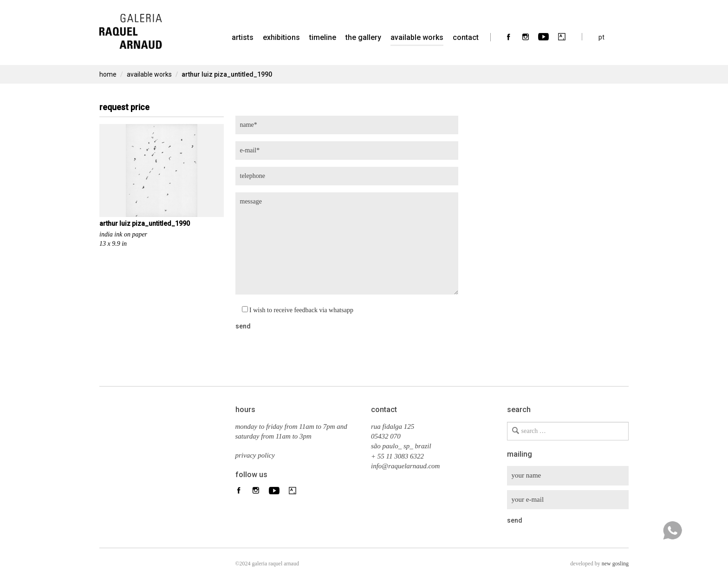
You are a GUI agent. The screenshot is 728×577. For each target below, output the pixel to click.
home (108, 74)
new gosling (615, 564)
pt (601, 37)
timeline (323, 37)
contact (466, 37)
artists (243, 37)
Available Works (417, 37)
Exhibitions (281, 37)
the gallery (363, 37)
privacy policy (255, 455)
